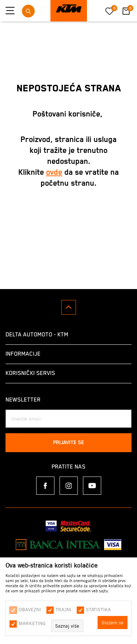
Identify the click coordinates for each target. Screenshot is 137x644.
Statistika (98, 609)
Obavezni (30, 609)
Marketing (32, 623)
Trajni (63, 609)
